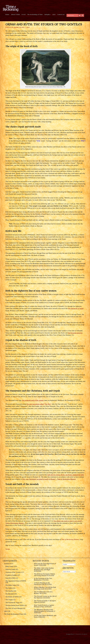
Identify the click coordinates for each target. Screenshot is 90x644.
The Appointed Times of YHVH (16, 581)
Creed (23, 15)
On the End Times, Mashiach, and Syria (45, 616)
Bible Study (9, 567)
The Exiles (9, 588)
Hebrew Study (10, 569)
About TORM (15, 15)
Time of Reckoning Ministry (70, 539)
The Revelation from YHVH (15, 605)
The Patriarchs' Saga (12, 603)
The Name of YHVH (12, 597)
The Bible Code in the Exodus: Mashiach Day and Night (44, 569)
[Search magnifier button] (83, 15)
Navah (16, 27)
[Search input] (73, 15)
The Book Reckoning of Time (14, 614)
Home (7, 15)
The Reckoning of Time (35, 15)
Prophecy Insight (11, 575)
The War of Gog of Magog (14, 608)
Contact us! (61, 15)
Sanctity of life (10, 578)
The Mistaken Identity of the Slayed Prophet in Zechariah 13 (45, 610)
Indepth (47, 15)
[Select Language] (69, 564)
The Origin (9, 600)
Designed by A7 (70, 634)
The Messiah (10, 594)
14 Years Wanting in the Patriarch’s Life (42, 584)
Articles (7, 564)
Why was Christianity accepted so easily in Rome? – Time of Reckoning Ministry (49, 479)
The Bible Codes (11, 585)
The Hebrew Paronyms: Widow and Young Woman (45, 575)
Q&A (54, 15)
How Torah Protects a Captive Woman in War (44, 606)
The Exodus (9, 591)
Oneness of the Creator (13, 572)
